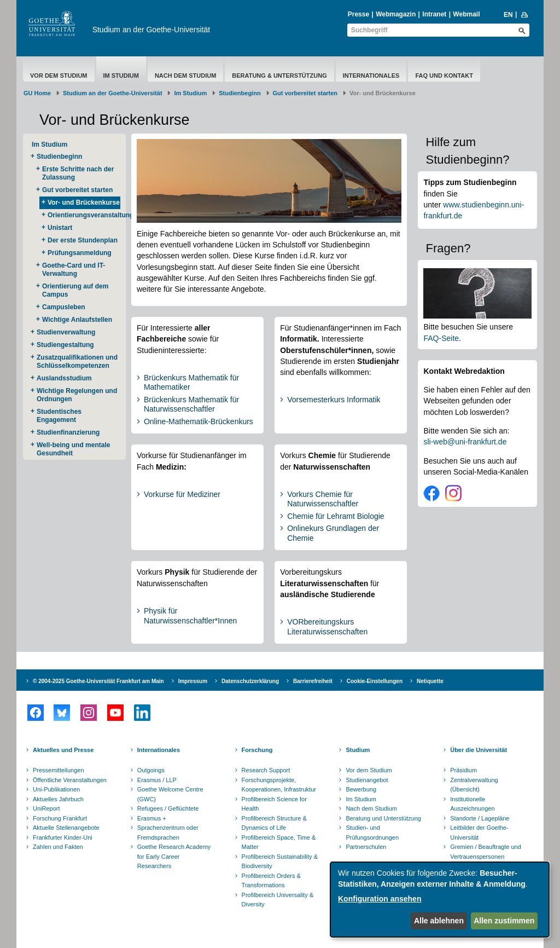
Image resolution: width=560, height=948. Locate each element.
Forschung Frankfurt (60, 818)
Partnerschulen (366, 847)
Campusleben (64, 307)
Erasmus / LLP (157, 780)
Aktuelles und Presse (63, 750)
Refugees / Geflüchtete (168, 808)
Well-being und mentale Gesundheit (73, 449)
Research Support (266, 770)
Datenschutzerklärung (250, 681)
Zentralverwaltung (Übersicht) (474, 785)
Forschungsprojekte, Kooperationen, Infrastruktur (279, 785)
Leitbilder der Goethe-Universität (479, 833)
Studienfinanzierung (68, 432)
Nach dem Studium (185, 76)
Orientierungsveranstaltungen (84, 215)
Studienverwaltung (66, 332)
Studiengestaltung (65, 345)
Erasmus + (152, 818)
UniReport (46, 808)
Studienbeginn (240, 93)
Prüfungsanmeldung (80, 253)
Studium (358, 750)
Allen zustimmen (504, 921)
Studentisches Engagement (59, 416)
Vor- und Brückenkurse (84, 203)
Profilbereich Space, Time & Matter (279, 842)
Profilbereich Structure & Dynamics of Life (274, 823)
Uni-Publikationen (56, 789)
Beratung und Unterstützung (383, 818)
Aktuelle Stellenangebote (66, 828)
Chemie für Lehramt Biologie (336, 516)
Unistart (60, 228)
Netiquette (430, 681)
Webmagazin (396, 14)
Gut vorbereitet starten (305, 93)
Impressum (193, 681)
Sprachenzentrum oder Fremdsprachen (168, 833)
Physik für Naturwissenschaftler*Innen (190, 616)
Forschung (257, 750)
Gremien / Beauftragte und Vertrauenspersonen (486, 852)
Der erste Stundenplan (83, 240)
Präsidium (463, 770)
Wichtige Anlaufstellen (77, 320)
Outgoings (151, 770)
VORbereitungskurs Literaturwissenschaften (327, 627)
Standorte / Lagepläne (480, 818)
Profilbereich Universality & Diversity (278, 900)
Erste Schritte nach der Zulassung (78, 173)
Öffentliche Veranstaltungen (70, 780)
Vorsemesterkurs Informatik (334, 400)
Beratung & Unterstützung (279, 76)
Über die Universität (479, 750)
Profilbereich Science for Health (274, 804)
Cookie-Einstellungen (375, 681)
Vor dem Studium (59, 76)
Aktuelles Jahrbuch (58, 799)
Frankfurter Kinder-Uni (63, 837)
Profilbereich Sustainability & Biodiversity (280, 862)
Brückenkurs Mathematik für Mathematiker (191, 383)
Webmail (466, 14)
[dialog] (440, 900)
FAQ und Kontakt (444, 76)
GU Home (37, 93)
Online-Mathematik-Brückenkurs (199, 421)
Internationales (371, 76)
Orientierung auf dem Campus (75, 290)
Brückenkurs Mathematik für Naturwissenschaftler (191, 404)
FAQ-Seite (441, 338)
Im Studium (121, 76)
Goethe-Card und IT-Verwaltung (74, 270)
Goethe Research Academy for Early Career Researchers (174, 856)
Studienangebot (367, 780)
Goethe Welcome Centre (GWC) (170, 794)
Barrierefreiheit (313, 681)
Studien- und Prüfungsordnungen (372, 833)
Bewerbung (361, 789)
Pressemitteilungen (59, 770)
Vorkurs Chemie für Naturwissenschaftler (323, 499)
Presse (358, 14)
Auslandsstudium (64, 378)
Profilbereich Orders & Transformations (271, 881)
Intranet (434, 14)
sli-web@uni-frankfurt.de (465, 442)
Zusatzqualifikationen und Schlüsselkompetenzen (77, 362)
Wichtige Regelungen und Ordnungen (77, 395)
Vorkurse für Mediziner (182, 494)
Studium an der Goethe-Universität (151, 30)
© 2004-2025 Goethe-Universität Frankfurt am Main (98, 681)
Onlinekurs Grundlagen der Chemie (333, 533)
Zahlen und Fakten (58, 847)
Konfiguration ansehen (380, 899)
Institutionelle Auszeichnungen (472, 804)
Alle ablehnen (439, 921)
